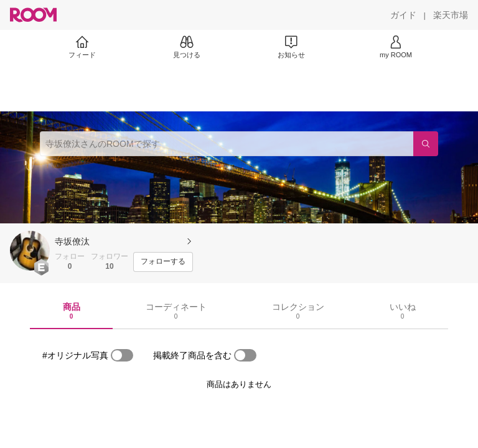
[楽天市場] (451, 15)
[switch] (122, 355)
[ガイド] (403, 15)
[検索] (426, 144)
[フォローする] (163, 262)
